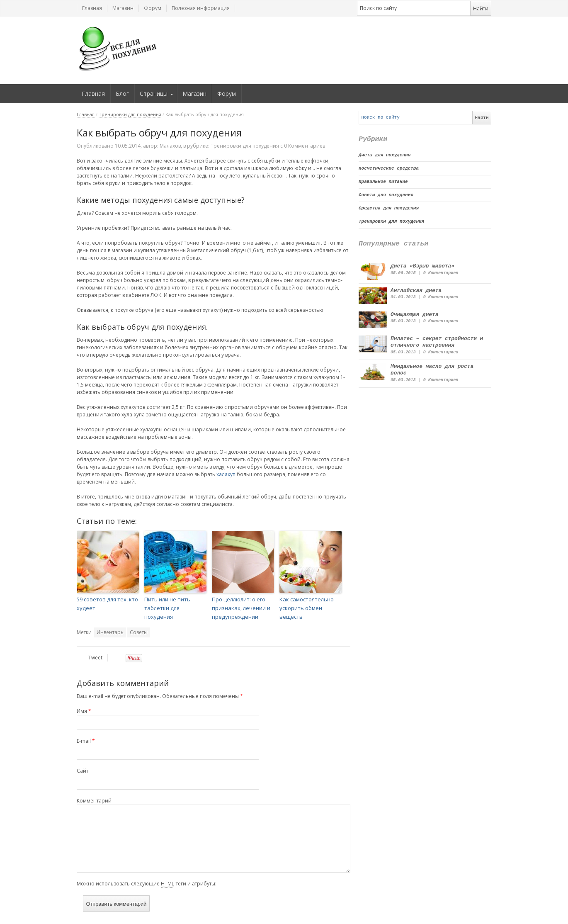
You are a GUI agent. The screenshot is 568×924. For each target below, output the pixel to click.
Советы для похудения (386, 195)
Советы (139, 632)
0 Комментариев (441, 273)
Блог (122, 94)
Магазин (123, 8)
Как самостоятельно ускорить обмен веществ (307, 608)
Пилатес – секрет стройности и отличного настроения (437, 342)
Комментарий (94, 801)
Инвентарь (110, 632)
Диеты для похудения (385, 155)
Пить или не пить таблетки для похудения (167, 608)
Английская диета (416, 291)
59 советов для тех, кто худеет (107, 604)
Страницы (154, 94)
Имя (84, 711)
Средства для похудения (389, 208)
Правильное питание (383, 182)
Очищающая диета (414, 315)
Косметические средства (389, 168)
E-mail (86, 741)
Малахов (170, 146)
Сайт (83, 771)
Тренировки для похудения (130, 114)
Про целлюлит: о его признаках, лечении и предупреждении (241, 608)
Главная (92, 8)
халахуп (226, 474)
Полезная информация (201, 8)
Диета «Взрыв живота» (422, 266)
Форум (153, 8)
